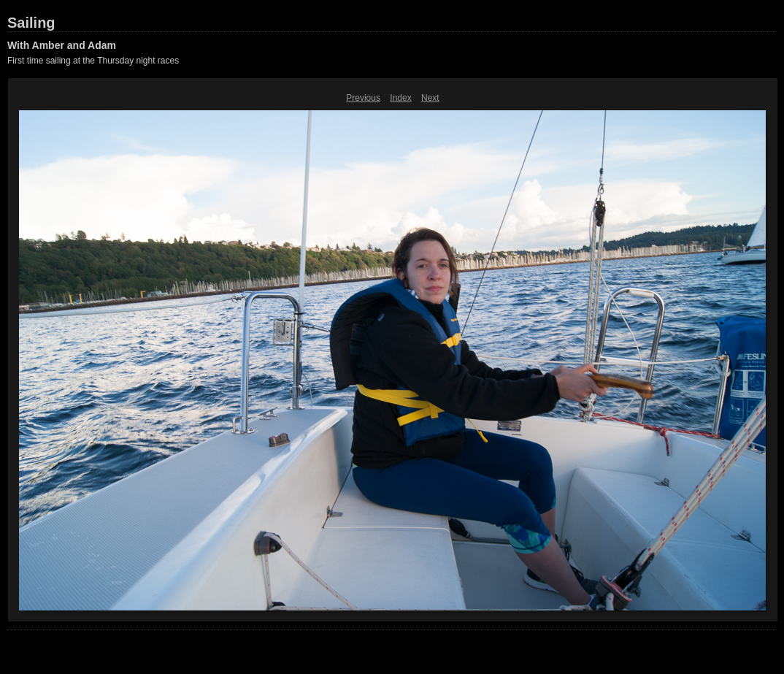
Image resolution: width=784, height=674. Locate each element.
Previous (363, 98)
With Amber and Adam (62, 45)
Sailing (31, 23)
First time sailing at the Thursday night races (93, 61)
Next (430, 98)
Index (400, 98)
